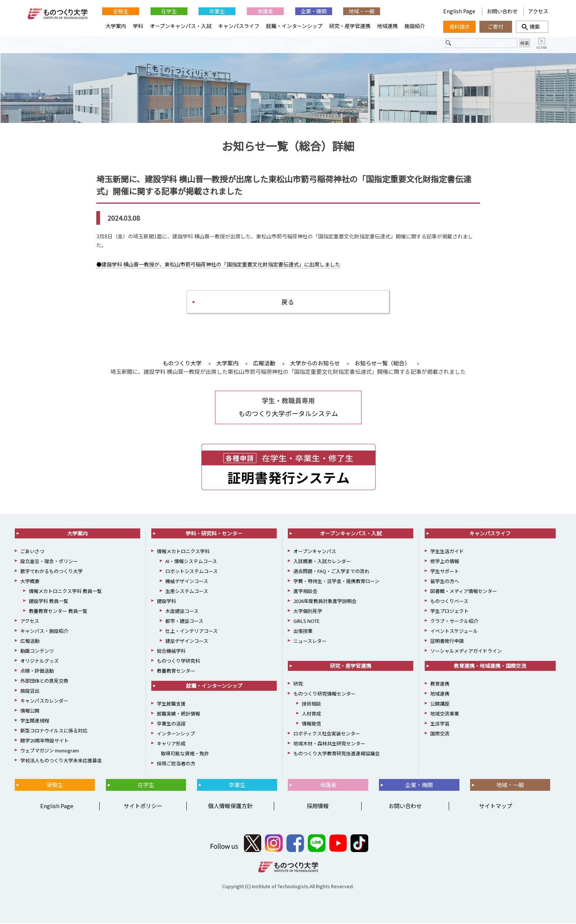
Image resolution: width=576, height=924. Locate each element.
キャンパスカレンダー (44, 702)
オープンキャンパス (315, 552)
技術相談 (311, 705)
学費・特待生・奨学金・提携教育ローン (336, 582)
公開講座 (440, 705)
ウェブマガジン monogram (50, 751)
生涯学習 (440, 725)
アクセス (538, 11)
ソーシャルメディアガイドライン (466, 652)
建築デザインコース (187, 642)
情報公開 (30, 712)
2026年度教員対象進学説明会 (325, 602)
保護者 (265, 11)
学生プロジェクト (449, 612)
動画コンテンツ (37, 652)
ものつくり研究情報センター (325, 695)
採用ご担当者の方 (176, 764)
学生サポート (445, 572)
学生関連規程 (35, 722)
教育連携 (440, 685)
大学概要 (30, 582)
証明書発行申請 (447, 642)
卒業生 (217, 11)
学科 (138, 26)
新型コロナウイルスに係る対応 (54, 732)
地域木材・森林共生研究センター (329, 744)
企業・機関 (314, 11)
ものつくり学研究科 (178, 662)
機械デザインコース (187, 582)
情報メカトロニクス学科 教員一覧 (65, 592)
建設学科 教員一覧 (49, 602)
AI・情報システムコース (191, 562)
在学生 (169, 11)
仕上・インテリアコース (192, 632)
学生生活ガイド (447, 552)
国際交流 (440, 735)
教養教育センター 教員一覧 (58, 612)
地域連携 (387, 26)
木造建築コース (182, 612)
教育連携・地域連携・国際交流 (490, 667)
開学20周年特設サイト (44, 742)
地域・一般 (362, 11)
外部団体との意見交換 (44, 682)
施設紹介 (415, 26)
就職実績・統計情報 (178, 715)
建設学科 (166, 602)
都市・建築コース (184, 622)
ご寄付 (496, 27)
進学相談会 (305, 592)
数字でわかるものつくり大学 (51, 572)
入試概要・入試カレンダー (322, 562)
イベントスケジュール (454, 632)
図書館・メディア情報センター (464, 592)
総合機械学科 (171, 652)
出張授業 (303, 632)
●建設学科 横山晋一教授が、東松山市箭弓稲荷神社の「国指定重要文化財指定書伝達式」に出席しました (218, 265)
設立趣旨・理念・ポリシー (49, 562)
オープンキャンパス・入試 (181, 26)
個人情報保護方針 (230, 807)
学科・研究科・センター (214, 534)
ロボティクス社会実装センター (327, 735)
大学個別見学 (308, 612)
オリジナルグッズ (39, 662)
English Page (460, 11)
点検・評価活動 (37, 672)
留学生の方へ (445, 582)
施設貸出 (30, 692)
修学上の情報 (445, 562)
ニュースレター (310, 642)
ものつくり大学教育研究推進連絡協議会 (337, 754)
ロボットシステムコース (192, 572)
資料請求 (459, 27)
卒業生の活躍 (171, 725)
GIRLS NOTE (306, 622)
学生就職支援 (171, 705)
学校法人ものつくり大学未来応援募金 (61, 761)
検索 (532, 27)
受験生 (121, 11)
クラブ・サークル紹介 (454, 622)
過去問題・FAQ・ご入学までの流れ (331, 572)
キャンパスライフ (239, 26)
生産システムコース (187, 592)
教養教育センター (176, 672)
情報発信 (311, 725)
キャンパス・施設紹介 (44, 632)
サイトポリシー (143, 807)
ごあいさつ (32, 552)
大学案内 (116, 26)
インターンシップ (176, 735)
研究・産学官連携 (350, 26)
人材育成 (311, 715)
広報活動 (30, 642)
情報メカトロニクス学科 (183, 552)
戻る (288, 302)
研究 (298, 685)
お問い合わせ (502, 11)
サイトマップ (496, 807)
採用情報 (318, 807)
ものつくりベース (449, 602)
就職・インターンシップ (294, 26)
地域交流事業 (445, 715)
